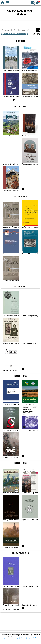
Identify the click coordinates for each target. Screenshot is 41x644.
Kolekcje (25, 34)
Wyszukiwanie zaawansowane (11, 34)
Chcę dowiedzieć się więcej (10, 638)
